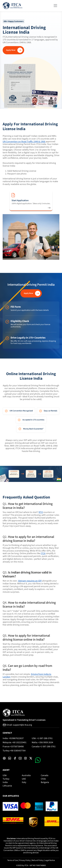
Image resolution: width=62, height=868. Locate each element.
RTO (41, 512)
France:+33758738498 (13, 747)
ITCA (43, 553)
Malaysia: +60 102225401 (15, 742)
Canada (45, 775)
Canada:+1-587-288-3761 (44, 747)
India (5, 782)
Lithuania (7, 786)
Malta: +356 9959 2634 (42, 742)
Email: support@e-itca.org (17, 725)
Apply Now (11, 50)
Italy (24, 782)
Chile (43, 779)
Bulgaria (45, 782)
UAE (24, 779)
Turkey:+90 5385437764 (14, 751)
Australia (26, 775)
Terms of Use (13, 860)
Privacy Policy (25, 860)
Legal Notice (50, 860)
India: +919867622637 (13, 738)
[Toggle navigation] (55, 5)
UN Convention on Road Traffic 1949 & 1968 (24, 142)
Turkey (6, 779)
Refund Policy (38, 860)
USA (5, 775)
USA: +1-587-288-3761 (42, 738)
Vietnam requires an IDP (30, 581)
